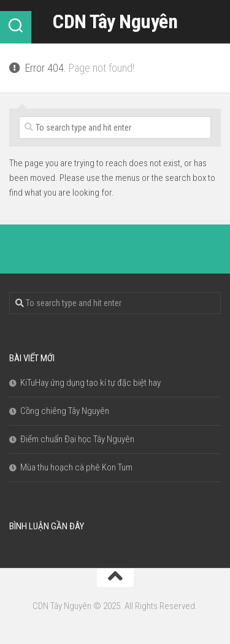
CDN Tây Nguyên (115, 21)
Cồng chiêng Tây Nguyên (65, 411)
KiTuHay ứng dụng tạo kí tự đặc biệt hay (90, 383)
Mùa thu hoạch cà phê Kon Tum (76, 467)
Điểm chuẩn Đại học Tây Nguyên (77, 439)
